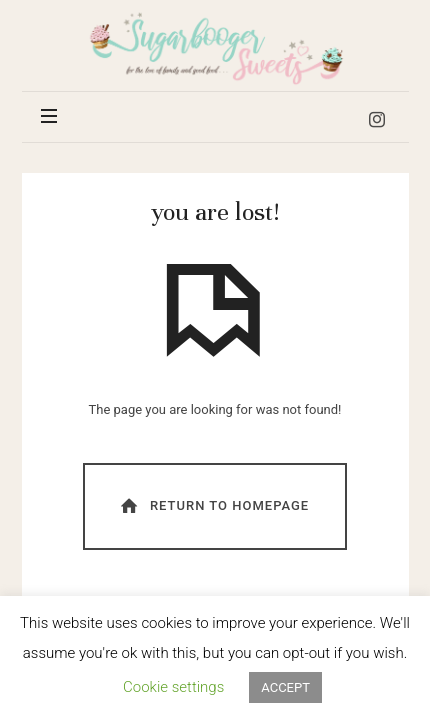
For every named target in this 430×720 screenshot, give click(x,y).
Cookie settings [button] (173, 687)
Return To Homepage (213, 505)
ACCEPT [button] (285, 687)
